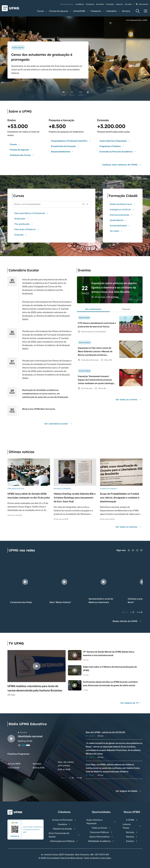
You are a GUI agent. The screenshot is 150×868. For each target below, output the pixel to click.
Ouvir (90, 736)
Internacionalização (121, 215)
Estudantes (90, 4)
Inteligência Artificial (122, 209)
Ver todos (128, 4)
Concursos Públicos (99, 832)
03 (81, 92)
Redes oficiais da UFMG (127, 621)
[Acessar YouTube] (137, 550)
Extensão (21, 235)
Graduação (22, 219)
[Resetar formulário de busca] (87, 204)
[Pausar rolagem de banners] (88, 92)
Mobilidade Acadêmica (99, 841)
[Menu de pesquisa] (138, 11)
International (142, 4)
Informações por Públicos (62, 841)
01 (64, 92)
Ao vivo (22, 732)
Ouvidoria (62, 824)
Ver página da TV (131, 703)
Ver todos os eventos (129, 400)
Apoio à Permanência (99, 837)
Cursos (41, 11)
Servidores (100, 4)
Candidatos (80, 4)
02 (72, 92)
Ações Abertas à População (94, 822)
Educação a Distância (27, 229)
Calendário (111, 11)
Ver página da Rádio (129, 791)
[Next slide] (140, 612)
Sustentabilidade (120, 226)
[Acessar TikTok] (133, 550)
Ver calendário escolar (58, 424)
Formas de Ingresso (59, 11)
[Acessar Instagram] (129, 550)
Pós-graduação (24, 224)
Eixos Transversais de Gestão (59, 835)
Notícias (130, 837)
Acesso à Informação (62, 820)
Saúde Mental (119, 220)
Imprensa (119, 4)
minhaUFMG (79, 11)
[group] (25, 582)
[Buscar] (84, 204)
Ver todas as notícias (129, 527)
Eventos (130, 841)
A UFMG (130, 820)
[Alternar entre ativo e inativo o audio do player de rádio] (19, 745)
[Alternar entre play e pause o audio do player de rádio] (11, 739)
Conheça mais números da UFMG (122, 165)
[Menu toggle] (146, 11)
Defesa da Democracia (123, 204)
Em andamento (93, 309)
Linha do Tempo (127, 826)
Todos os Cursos (99, 828)
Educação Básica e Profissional (32, 213)
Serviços (126, 11)
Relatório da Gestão (62, 829)
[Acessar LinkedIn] (141, 550)
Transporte (96, 11)
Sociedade (110, 4)
